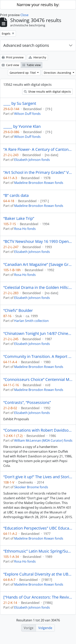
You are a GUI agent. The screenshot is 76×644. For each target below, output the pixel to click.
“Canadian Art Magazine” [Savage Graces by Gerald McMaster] (38, 264)
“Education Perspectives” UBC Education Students (38, 528)
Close (24, 15)
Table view (32, 65)
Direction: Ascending (58, 73)
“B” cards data (16, 195)
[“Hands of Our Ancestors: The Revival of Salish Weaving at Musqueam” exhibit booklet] (38, 597)
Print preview (13, 57)
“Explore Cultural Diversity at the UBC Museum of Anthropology (38, 574)
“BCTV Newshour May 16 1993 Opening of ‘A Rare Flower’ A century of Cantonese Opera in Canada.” (38, 241)
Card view (10, 65)
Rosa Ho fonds (25, 229)
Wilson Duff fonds (27, 114)
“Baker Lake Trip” (19, 218)
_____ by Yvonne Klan (22, 126)
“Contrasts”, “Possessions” (27, 403)
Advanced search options (26, 45)
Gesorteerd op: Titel (23, 73)
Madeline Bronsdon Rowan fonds (39, 183)
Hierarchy (37, 57)
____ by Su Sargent (20, 103)
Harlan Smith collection (31, 321)
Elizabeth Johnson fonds (32, 160)
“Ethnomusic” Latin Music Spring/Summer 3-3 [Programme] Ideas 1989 (38, 551)
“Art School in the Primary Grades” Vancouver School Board (38, 172)
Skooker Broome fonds (31, 487)
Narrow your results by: (38, 5)
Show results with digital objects (47, 92)
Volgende (45, 628)
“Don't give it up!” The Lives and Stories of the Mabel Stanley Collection (38, 477)
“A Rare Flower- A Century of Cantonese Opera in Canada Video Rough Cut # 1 (38, 149)
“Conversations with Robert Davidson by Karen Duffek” (38, 430)
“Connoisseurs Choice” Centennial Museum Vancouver (38, 380)
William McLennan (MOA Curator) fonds (43, 440)
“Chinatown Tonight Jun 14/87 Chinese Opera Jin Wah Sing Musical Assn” (38, 334)
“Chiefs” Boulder (18, 310)
